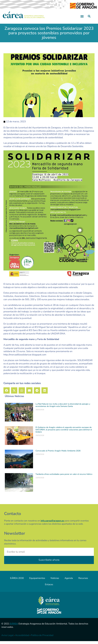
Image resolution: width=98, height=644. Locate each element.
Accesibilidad (22, 638)
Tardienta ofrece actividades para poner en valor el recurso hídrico (64, 477)
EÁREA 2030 (17, 581)
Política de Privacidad (42, 638)
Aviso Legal (7, 638)
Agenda (69, 581)
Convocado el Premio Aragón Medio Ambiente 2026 (58, 453)
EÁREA (14, 626)
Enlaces (49, 587)
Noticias (55, 581)
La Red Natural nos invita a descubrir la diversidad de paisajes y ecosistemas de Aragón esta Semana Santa (63, 408)
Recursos (83, 581)
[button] (82, 19)
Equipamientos (37, 581)
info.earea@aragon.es (52, 523)
